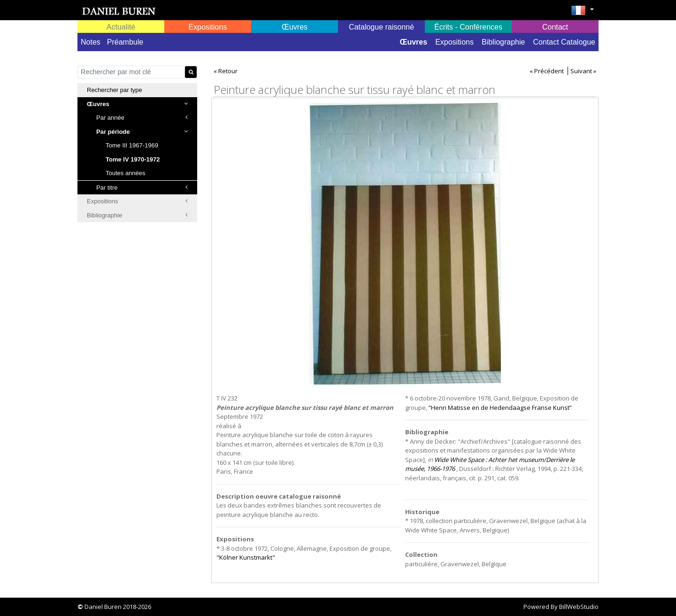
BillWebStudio (579, 607)
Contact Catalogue (564, 42)
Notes (91, 42)
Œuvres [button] (295, 27)
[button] (582, 13)
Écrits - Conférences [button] (468, 27)
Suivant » (583, 71)
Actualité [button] (121, 27)
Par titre (142, 188)
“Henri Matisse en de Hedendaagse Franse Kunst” (500, 408)
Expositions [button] (208, 27)
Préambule (125, 42)
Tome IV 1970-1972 (133, 159)
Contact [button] (555, 27)
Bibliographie (503, 42)
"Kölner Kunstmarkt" (246, 557)
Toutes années (126, 173)
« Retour (226, 71)
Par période (142, 132)
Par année (142, 118)
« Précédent (547, 71)
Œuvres (413, 42)
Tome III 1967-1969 (132, 145)
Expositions (454, 42)
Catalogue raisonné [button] (381, 27)
